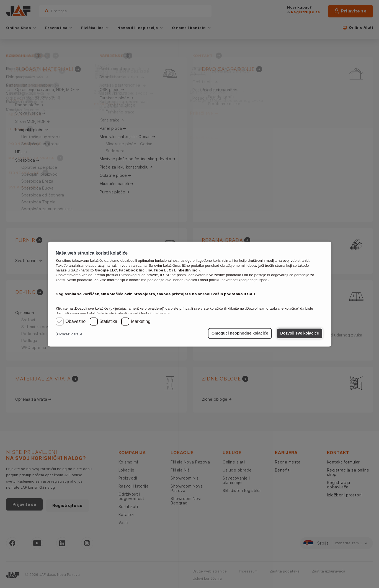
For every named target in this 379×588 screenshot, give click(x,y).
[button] (71, 334)
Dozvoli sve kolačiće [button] (300, 333)
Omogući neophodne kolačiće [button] (240, 333)
